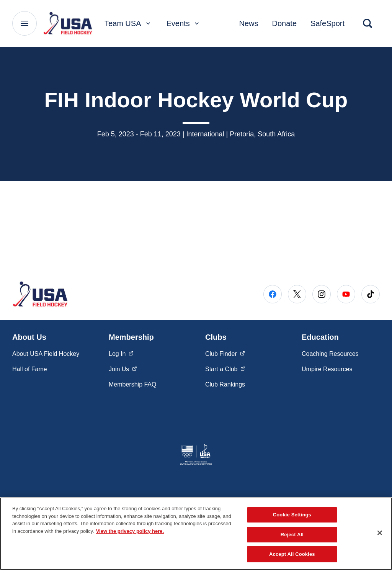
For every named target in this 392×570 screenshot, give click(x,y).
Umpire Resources (327, 369)
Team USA (128, 23)
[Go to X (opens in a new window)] (297, 294)
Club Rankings (225, 384)
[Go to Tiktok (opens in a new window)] (371, 294)
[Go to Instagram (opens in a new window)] (322, 294)
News (249, 23)
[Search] (367, 23)
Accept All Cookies (292, 554)
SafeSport (327, 23)
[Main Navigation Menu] (24, 23)
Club (225, 353)
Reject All (292, 535)
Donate (285, 23)
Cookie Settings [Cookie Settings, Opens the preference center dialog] (292, 515)
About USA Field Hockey (46, 354)
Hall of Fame (30, 369)
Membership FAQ (132, 384)
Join (123, 369)
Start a (225, 369)
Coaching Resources (330, 354)
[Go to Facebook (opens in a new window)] (273, 294)
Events (184, 23)
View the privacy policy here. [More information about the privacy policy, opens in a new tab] (130, 531)
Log (121, 353)
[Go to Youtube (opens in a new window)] (346, 294)
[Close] (380, 533)
